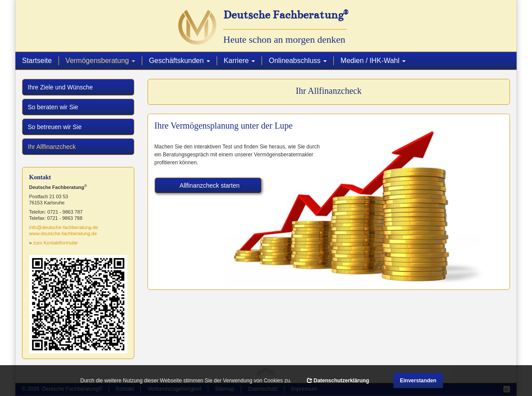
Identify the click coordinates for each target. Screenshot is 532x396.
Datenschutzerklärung (338, 381)
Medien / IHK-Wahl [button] (373, 61)
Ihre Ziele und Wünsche (60, 87)
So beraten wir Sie (53, 107)
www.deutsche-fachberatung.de (63, 233)
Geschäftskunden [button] (179, 61)
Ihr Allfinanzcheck (63, 146)
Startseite (37, 61)
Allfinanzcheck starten (210, 185)
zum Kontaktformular (55, 243)
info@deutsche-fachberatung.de (64, 227)
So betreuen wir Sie (55, 127)
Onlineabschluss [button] (298, 61)
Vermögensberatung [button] (104, 60)
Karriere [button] (239, 61)
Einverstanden (418, 381)
